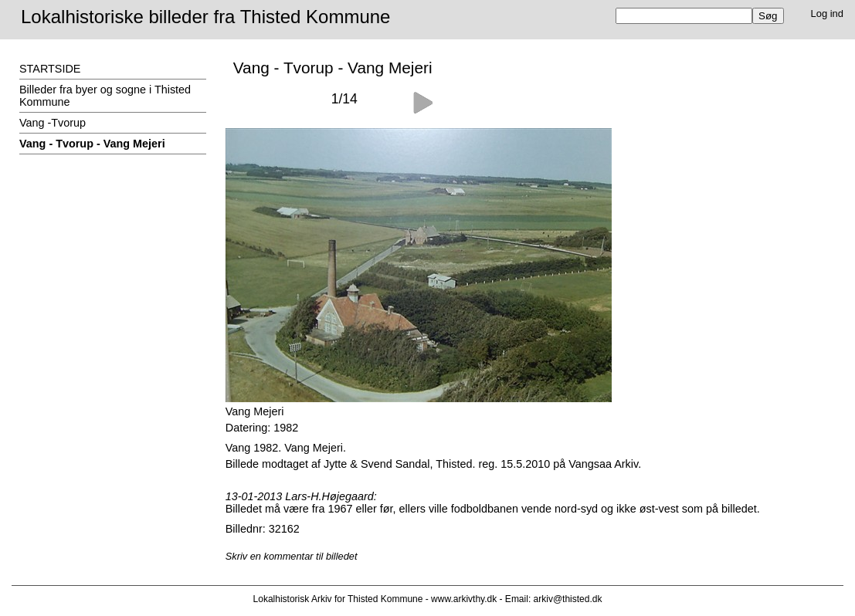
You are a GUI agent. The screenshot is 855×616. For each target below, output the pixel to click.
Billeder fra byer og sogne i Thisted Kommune (105, 96)
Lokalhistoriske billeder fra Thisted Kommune (205, 17)
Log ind (828, 14)
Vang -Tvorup (53, 123)
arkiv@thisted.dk (568, 599)
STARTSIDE (50, 69)
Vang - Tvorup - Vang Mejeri (92, 144)
